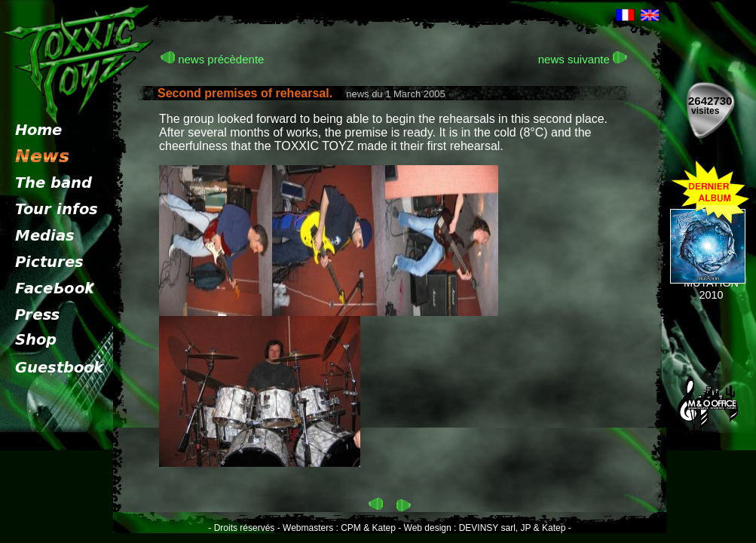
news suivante (583, 59)
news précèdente (212, 59)
